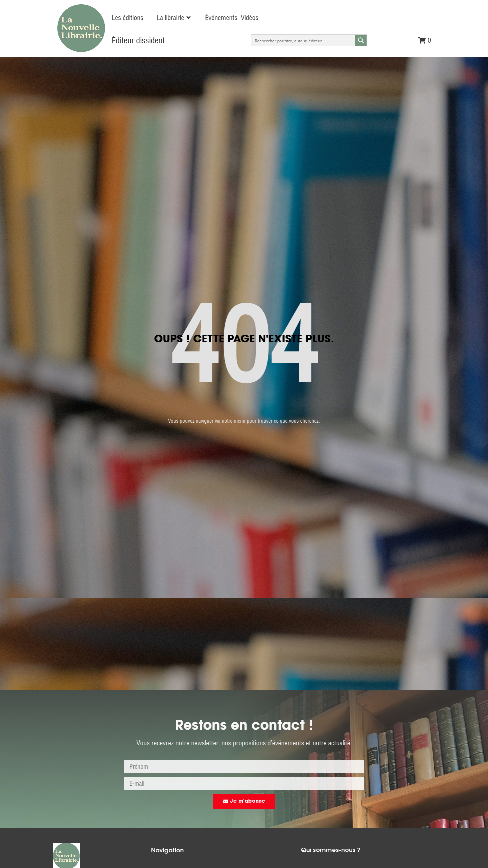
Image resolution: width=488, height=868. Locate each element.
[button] (174, 18)
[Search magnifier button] (361, 40)
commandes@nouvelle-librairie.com (362, 586)
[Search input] (303, 40)
